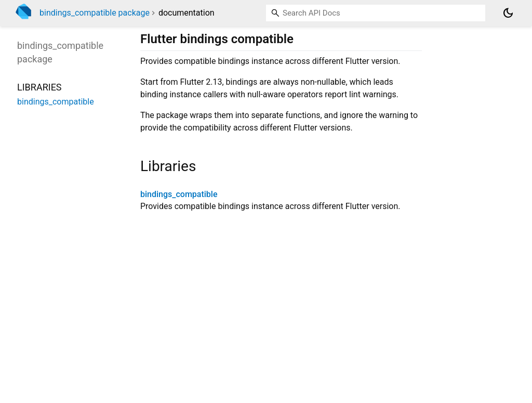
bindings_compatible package (95, 13)
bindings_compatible (179, 194)
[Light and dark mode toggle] (508, 13)
